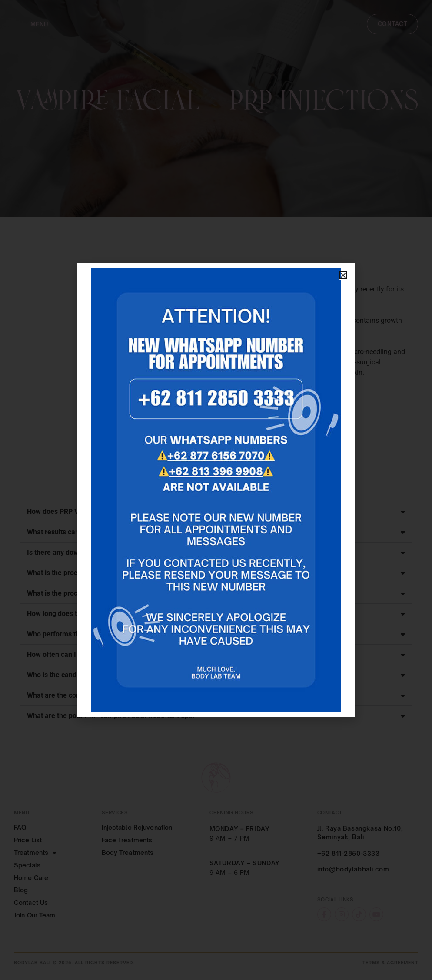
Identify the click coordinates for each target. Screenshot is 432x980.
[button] (343, 275)
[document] (216, 490)
